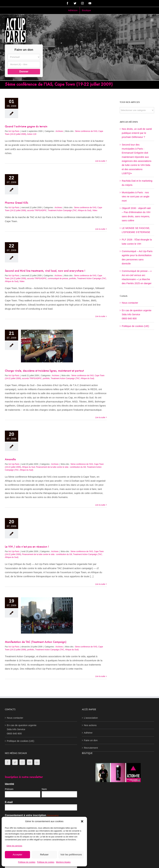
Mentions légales (63, 862)
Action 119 (32, 134)
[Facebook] (8, 762)
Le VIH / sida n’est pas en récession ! (27, 547)
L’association (91, 718)
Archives (59, 131)
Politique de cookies (27, 862)
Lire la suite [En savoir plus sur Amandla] (100, 505)
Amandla (10, 460)
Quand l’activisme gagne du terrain (26, 127)
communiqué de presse (58, 278)
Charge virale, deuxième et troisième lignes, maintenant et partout (44, 371)
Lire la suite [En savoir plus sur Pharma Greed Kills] (100, 229)
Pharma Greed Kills (16, 203)
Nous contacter (130, 303)
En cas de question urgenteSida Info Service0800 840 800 (137, 314)
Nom (44, 789)
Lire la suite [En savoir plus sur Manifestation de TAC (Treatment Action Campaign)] (100, 676)
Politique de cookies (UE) (135, 326)
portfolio (73, 278)
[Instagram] (22, 762)
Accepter (17, 854)
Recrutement (91, 748)
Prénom (9, 789)
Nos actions (90, 725)
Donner (24, 72)
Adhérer (88, 733)
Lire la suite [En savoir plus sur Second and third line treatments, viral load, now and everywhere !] (100, 316)
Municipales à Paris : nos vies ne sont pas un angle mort (135, 197)
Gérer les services (14, 846)
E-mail (9, 802)
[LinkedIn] (37, 762)
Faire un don (91, 740)
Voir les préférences (71, 854)
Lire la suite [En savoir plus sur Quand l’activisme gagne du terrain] (100, 161)
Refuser (44, 854)
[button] (82, 821)
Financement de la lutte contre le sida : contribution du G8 (61, 467)
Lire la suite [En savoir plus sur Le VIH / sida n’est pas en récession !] (100, 584)
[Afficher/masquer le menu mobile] (152, 20)
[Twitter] (15, 762)
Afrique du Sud (28, 467)
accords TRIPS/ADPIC (37, 210)
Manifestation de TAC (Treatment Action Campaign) (36, 642)
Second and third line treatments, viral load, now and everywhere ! (45, 271)
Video (95, 210)
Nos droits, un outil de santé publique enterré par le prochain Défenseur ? (137, 133)
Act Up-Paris (14, 131)
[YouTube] (30, 762)
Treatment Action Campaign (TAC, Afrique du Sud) (69, 210)
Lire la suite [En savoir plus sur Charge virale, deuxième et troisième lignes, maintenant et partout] (100, 417)
